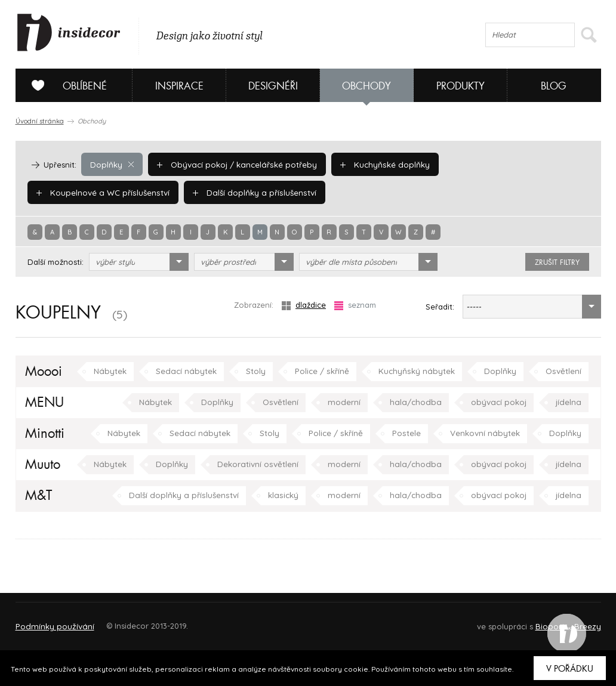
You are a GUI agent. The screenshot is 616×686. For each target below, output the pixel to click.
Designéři (273, 86)
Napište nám (125, 621)
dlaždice (304, 305)
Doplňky (112, 164)
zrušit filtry (557, 262)
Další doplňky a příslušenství (96, 192)
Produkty (461, 86)
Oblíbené (65, 85)
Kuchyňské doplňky (378, 164)
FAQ (581, 621)
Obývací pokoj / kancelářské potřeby (234, 164)
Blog (554, 86)
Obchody (366, 86)
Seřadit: (440, 307)
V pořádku (570, 669)
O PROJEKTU (50, 621)
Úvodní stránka (40, 121)
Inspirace (179, 86)
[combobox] (139, 262)
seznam (355, 305)
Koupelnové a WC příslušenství (509, 164)
